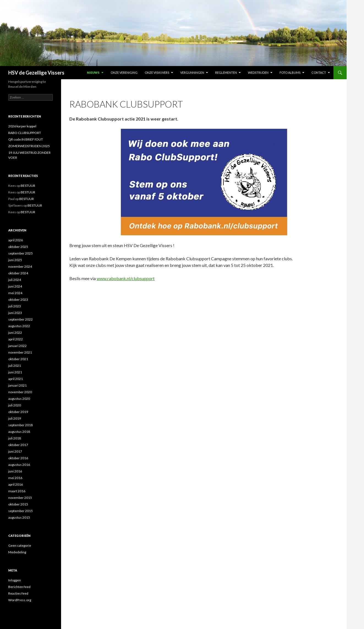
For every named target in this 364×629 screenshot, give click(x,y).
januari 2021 (17, 385)
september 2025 (20, 253)
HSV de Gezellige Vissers (36, 73)
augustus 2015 (19, 517)
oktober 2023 (18, 300)
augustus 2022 (19, 326)
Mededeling (17, 552)
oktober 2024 (18, 273)
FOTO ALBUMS (290, 73)
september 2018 (20, 425)
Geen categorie (20, 545)
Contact (319, 73)
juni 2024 (15, 286)
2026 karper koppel (22, 126)
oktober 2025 (18, 247)
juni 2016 (15, 471)
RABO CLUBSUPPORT (25, 133)
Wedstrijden (258, 73)
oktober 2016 (18, 458)
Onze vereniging (124, 73)
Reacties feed (18, 593)
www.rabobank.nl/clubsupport (126, 278)
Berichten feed (19, 587)
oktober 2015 (18, 504)
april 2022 (16, 339)
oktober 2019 (18, 412)
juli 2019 (15, 418)
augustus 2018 (19, 432)
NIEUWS (93, 73)
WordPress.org (20, 600)
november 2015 (20, 498)
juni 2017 (15, 451)
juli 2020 (15, 405)
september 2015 (20, 511)
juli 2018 (15, 438)
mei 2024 (15, 293)
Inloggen (15, 580)
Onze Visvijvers (157, 73)
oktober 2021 (18, 359)
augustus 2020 (19, 399)
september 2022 (20, 319)
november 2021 (20, 352)
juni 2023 (15, 313)
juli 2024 (15, 280)
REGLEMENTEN (226, 73)
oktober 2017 (18, 445)
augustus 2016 (19, 465)
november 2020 (20, 392)
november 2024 (20, 266)
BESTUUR (28, 186)
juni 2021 (15, 372)
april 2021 (16, 379)
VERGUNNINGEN (192, 73)
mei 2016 (15, 478)
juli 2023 (15, 306)
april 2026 (16, 240)
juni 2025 (15, 260)
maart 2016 (17, 491)
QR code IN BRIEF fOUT (26, 139)
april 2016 (16, 484)
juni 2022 (15, 333)
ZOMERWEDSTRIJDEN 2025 (29, 146)
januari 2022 (17, 346)
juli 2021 (15, 366)
